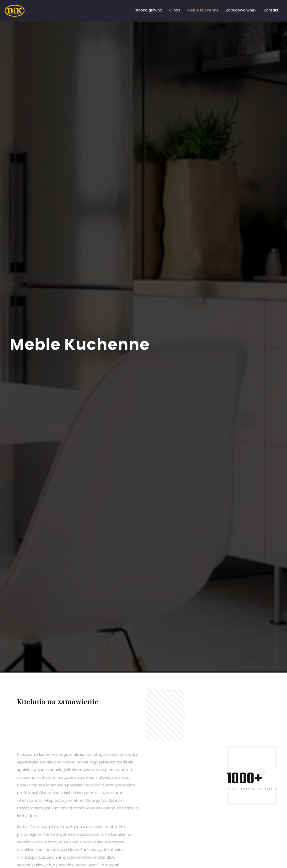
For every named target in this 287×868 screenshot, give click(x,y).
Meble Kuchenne (203, 10)
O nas (175, 10)
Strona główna (149, 10)
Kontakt (271, 10)
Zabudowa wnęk (241, 10)
